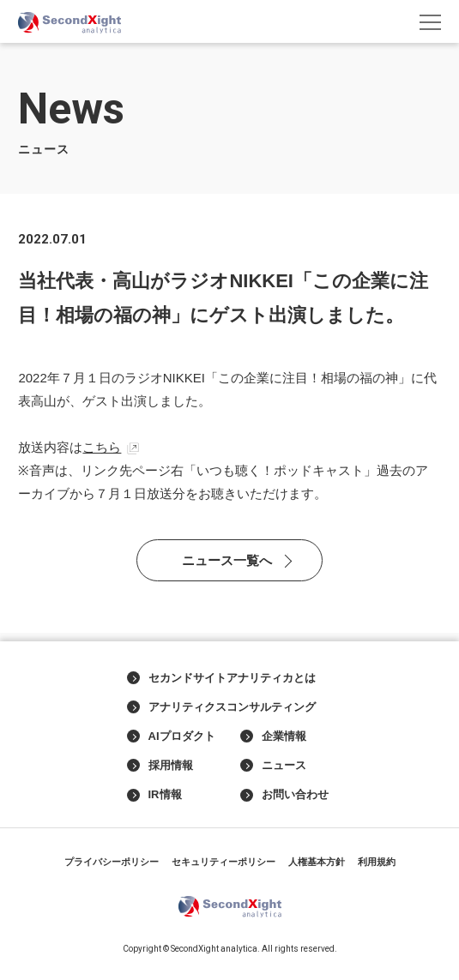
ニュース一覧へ (227, 560)
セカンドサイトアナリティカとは (221, 678)
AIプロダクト (171, 737)
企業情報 (273, 737)
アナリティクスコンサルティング (221, 707)
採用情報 (160, 766)
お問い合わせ (284, 795)
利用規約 (377, 862)
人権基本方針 (317, 862)
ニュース (273, 766)
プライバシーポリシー (112, 862)
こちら (102, 447)
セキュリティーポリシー (223, 862)
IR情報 (154, 795)
